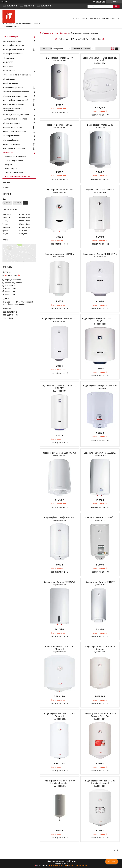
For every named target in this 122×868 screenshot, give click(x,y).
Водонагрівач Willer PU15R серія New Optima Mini (100, 59)
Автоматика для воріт (13, 41)
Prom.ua (73, 861)
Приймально (10, 58)
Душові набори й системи (14, 161)
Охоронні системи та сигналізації (18, 75)
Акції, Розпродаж (11, 83)
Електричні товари (12, 136)
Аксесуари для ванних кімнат (15, 157)
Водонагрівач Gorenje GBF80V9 (100, 582)
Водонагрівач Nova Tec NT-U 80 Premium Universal (100, 782)
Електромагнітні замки (14, 54)
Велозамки (9, 66)
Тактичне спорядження (14, 88)
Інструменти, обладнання (15, 149)
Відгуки (6, 187)
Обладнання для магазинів (15, 132)
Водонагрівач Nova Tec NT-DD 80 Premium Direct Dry (100, 715)
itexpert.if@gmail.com (14, 283)
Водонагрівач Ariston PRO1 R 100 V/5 (59, 319)
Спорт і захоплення (12, 144)
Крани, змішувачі (11, 169)
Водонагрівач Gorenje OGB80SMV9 (100, 453)
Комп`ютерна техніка (13, 127)
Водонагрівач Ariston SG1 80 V (100, 190)
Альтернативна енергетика (16, 119)
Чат (112, 862)
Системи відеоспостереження (17, 92)
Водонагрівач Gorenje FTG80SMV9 (59, 582)
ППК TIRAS (9, 62)
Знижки (106, 19)
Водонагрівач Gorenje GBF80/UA (100, 517)
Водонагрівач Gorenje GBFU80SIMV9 (59, 453)
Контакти (115, 19)
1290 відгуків (100, 2)
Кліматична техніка (12, 123)
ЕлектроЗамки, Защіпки (14, 50)
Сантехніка (64, 33)
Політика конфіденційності (78, 866)
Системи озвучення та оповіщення (13, 110)
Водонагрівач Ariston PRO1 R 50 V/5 (100, 254)
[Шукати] (116, 6)
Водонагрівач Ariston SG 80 (100, 125)
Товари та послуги (89, 19)
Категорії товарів (10, 37)
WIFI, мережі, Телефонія (14, 105)
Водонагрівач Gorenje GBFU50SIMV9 (100, 386)
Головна (76, 19)
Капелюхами (9, 71)
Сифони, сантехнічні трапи (15, 173)
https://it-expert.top (13, 280)
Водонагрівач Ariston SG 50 (59, 125)
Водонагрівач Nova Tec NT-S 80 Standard (100, 648)
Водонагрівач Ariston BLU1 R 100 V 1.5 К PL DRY (59, 387)
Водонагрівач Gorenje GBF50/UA (59, 517)
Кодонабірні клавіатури (14, 45)
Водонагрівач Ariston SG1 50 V (59, 190)
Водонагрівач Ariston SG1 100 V (59, 254)
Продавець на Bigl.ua (61, 863)
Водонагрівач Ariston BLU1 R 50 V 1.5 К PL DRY (100, 320)
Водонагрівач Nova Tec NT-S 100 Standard (59, 715)
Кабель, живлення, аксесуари (17, 115)
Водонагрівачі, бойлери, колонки (17, 176)
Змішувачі (9, 165)
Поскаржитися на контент (58, 866)
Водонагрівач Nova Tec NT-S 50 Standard (59, 648)
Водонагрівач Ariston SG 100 (59, 58)
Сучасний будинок (12, 140)
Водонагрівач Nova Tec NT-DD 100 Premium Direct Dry (59, 782)
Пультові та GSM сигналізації (16, 100)
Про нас (6, 183)
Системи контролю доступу (16, 96)
